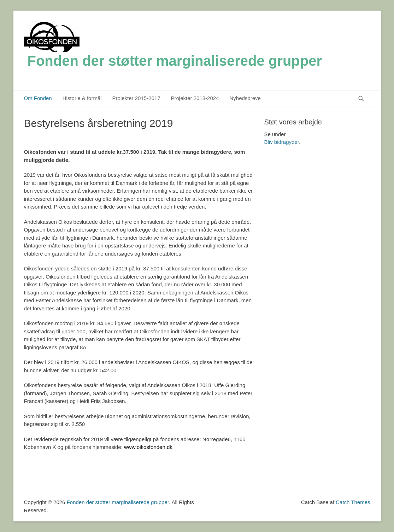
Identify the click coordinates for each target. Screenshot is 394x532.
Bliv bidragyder (282, 142)
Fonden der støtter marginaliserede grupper (175, 61)
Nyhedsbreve (245, 98)
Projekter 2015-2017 (136, 98)
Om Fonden (38, 98)
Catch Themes (353, 502)
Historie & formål (82, 98)
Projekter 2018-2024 (195, 98)
